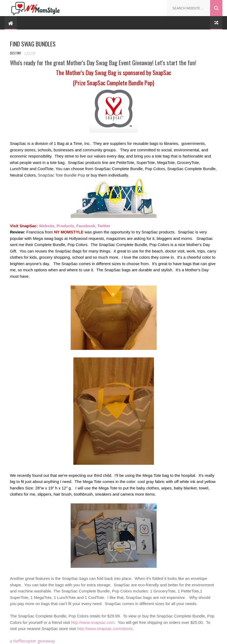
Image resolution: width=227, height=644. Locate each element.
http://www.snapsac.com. (93, 622)
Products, (66, 226)
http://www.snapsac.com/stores (105, 629)
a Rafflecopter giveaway (33, 641)
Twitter (104, 226)
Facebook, (86, 226)
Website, (47, 226)
